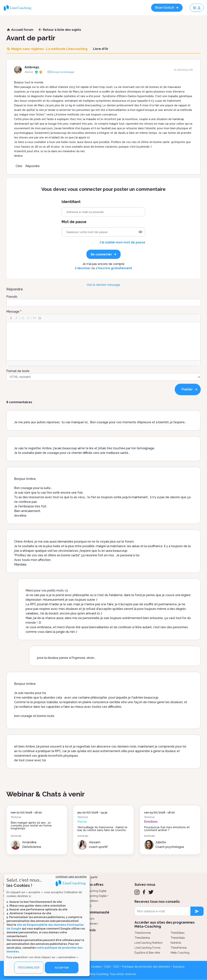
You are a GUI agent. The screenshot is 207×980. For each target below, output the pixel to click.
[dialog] (47, 925)
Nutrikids (176, 943)
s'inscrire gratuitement (114, 268)
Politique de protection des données (146, 967)
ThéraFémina (179, 948)
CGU (116, 967)
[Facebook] (144, 892)
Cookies (96, 967)
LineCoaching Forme (147, 948)
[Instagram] (137, 892)
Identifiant (71, 202)
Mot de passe (74, 222)
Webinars (92, 924)
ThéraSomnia (143, 933)
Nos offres (95, 885)
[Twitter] (151, 892)
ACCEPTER (62, 968)
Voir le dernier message (103, 285)
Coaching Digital (96, 891)
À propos (179, 967)
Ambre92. (32, 67)
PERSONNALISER (29, 968)
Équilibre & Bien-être (147, 953)
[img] (140, 232)
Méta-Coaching (180, 953)
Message (13, 312)
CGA (107, 967)
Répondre (33, 166)
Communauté (98, 912)
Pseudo (12, 297)
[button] (11, 318)
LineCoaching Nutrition (149, 943)
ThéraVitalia (178, 938)
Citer (19, 166)
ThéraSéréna (142, 938)
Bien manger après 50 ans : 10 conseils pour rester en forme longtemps (31, 826)
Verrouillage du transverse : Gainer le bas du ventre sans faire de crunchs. (102, 829)
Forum (90, 919)
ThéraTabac (178, 933)
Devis (91, 930)
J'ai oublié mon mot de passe (122, 242)
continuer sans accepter (71, 877)
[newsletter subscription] (197, 911)
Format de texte (18, 371)
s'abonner (83, 268)
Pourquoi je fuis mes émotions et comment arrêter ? (167, 829)
